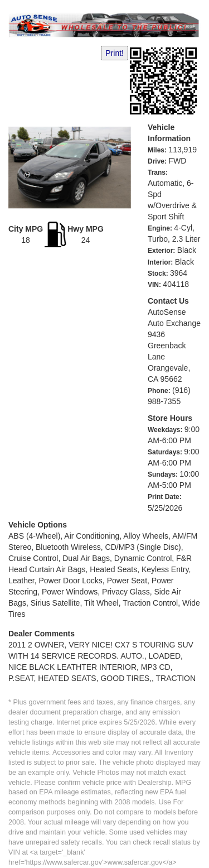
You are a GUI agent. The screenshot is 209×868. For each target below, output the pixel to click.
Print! (115, 53)
